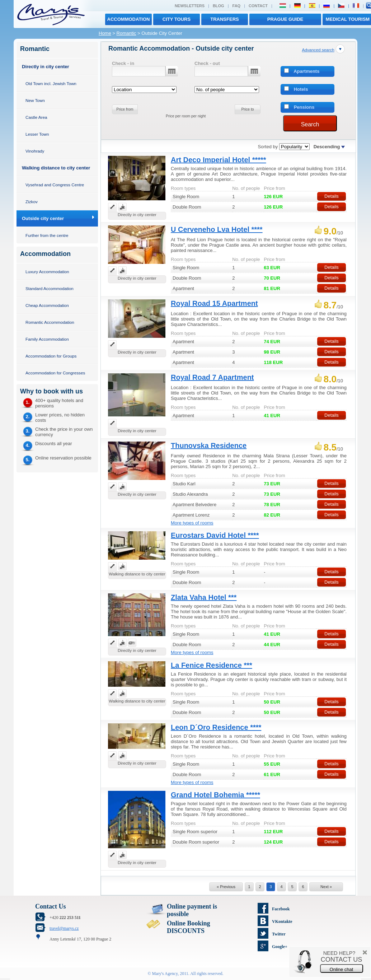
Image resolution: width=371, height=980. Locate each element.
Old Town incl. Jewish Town (51, 83)
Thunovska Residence (209, 445)
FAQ (237, 6)
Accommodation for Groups (51, 356)
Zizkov (32, 202)
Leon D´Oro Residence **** (216, 727)
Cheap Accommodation (47, 305)
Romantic (126, 33)
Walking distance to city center (56, 168)
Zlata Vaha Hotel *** (204, 597)
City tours (177, 19)
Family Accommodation (47, 339)
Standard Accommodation (50, 288)
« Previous (226, 887)
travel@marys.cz (64, 928)
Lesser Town (37, 134)
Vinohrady (35, 151)
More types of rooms (192, 523)
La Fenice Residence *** (212, 665)
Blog (219, 6)
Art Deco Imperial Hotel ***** (219, 160)
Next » (326, 887)
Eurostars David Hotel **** (215, 535)
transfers (224, 19)
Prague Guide (285, 19)
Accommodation (129, 19)
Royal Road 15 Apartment (214, 303)
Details (332, 196)
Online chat (342, 969)
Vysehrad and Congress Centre (55, 185)
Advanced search (318, 50)
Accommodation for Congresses (55, 373)
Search (310, 124)
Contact (258, 6)
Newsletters (190, 6)
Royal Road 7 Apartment (212, 377)
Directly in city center (46, 67)
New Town (35, 100)
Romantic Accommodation (50, 322)
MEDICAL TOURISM (348, 19)
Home (105, 33)
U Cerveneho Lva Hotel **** (217, 229)
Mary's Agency (165, 974)
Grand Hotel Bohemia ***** (215, 795)
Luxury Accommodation (47, 272)
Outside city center (43, 218)
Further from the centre (47, 235)
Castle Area (36, 117)
